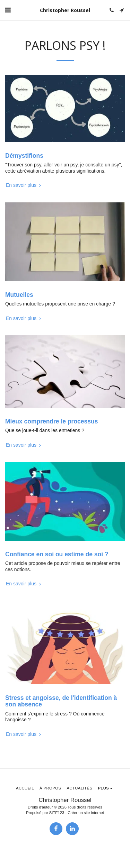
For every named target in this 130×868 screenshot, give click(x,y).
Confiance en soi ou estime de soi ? (57, 554)
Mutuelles (19, 295)
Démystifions (24, 156)
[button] (8, 10)
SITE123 (57, 813)
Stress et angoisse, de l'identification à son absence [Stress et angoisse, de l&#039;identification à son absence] (61, 701)
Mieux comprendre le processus (51, 421)
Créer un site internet (86, 813)
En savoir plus (24, 185)
